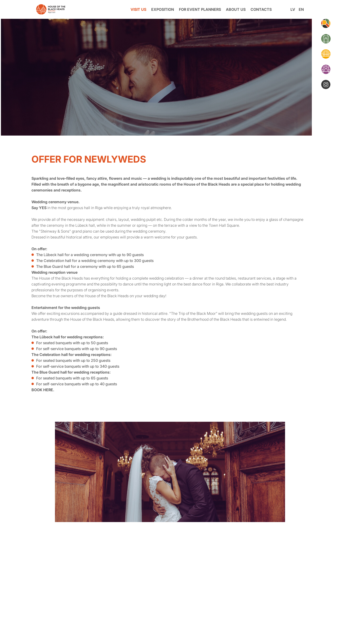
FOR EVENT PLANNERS (200, 9)
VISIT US (138, 9)
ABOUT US (236, 9)
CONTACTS (261, 9)
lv (293, 9)
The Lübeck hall (46, 337)
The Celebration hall (50, 355)
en (301, 9)
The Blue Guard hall (49, 372)
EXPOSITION (163, 9)
